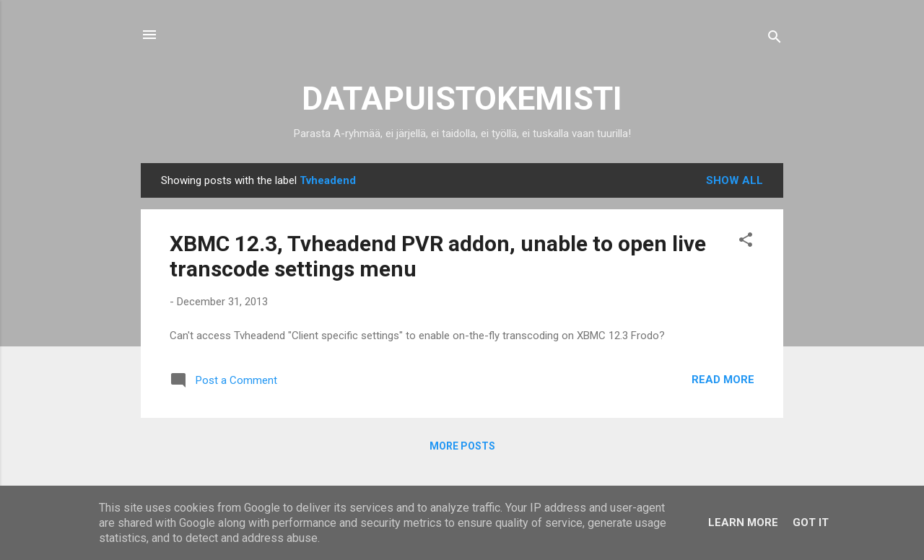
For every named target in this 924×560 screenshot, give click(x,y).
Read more (723, 380)
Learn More (743, 522)
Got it (811, 522)
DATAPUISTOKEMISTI (462, 99)
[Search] (775, 39)
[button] (746, 242)
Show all (735, 180)
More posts (462, 446)
